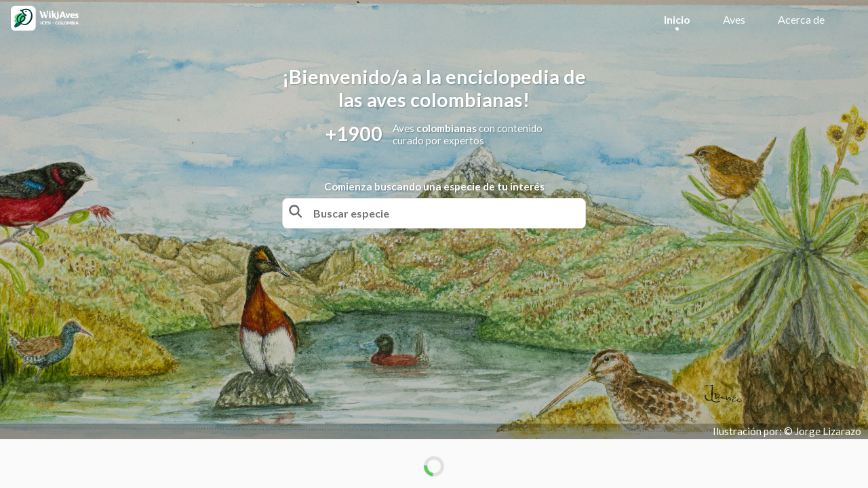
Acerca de (801, 19)
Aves (734, 19)
